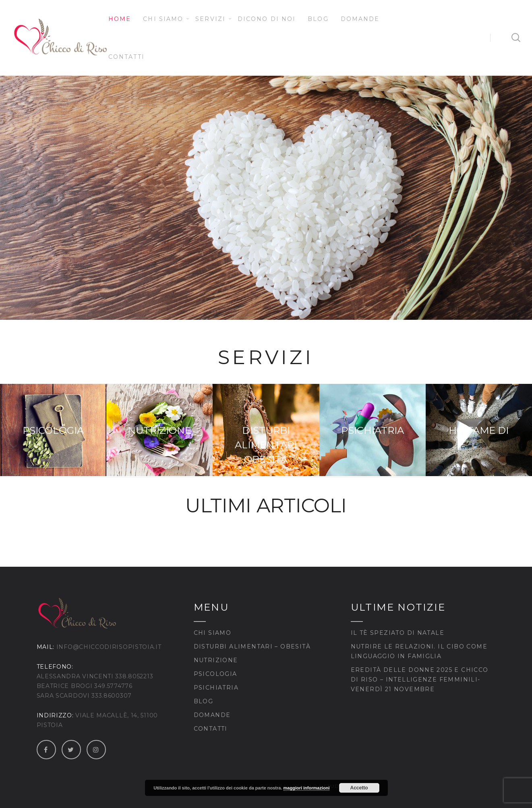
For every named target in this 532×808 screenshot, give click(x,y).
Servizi (210, 19)
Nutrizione (216, 660)
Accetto (359, 788)
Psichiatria (216, 688)
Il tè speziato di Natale (398, 633)
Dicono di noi (267, 19)
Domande (360, 19)
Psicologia (215, 674)
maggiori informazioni (307, 788)
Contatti (126, 57)
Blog (318, 19)
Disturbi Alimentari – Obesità (252, 646)
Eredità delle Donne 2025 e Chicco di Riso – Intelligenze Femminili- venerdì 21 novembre (420, 680)
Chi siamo (163, 19)
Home (120, 19)
